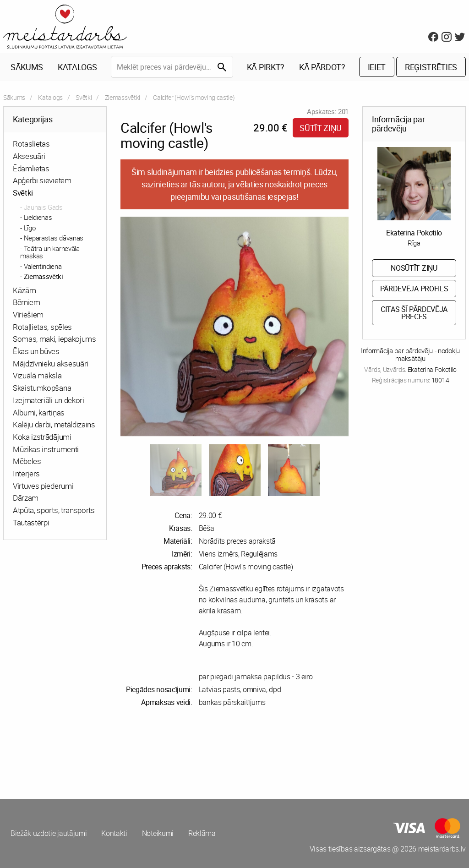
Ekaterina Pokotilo (414, 233)
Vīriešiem (28, 314)
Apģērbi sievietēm (42, 180)
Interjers (26, 473)
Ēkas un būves (36, 351)
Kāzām (24, 290)
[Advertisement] (117, 753)
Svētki (84, 97)
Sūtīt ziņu (321, 128)
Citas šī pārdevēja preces (414, 313)
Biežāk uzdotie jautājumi (49, 833)
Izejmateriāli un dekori (49, 400)
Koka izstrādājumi (42, 437)
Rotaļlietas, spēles (42, 327)
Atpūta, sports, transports (54, 510)
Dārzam (26, 498)
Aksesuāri (29, 156)
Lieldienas (38, 217)
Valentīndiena (43, 266)
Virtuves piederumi (43, 486)
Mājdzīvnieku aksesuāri (51, 363)
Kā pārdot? (322, 67)
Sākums (27, 67)
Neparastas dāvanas (54, 238)
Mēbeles (27, 461)
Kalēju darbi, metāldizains (54, 424)
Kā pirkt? (266, 67)
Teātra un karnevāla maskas (50, 252)
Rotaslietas (31, 144)
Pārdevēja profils (414, 289)
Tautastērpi (31, 522)
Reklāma (202, 833)
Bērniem (27, 302)
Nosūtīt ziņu (414, 268)
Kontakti (114, 833)
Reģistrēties (431, 67)
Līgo (30, 228)
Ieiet (377, 67)
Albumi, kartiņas (39, 412)
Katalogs (77, 67)
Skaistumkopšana (42, 388)
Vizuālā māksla (37, 375)
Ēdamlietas (31, 168)
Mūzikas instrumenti (46, 449)
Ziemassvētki (123, 97)
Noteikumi (158, 833)
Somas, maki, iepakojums (55, 339)
